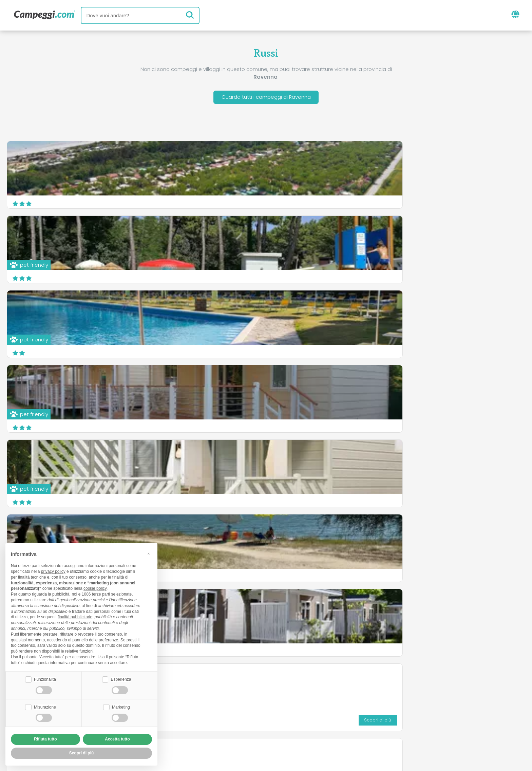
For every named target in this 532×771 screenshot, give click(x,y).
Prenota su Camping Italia (325, 715)
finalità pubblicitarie (75, 616)
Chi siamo (184, 715)
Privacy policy (235, 726)
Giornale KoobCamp (278, 687)
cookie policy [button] (95, 588)
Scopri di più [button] (82, 753)
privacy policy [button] (53, 571)
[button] (149, 553)
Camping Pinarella (390, 383)
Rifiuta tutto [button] (45, 739)
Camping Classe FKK (216, 304)
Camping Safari (386, 308)
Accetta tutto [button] (117, 739)
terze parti (101, 594)
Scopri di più (324, 348)
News (231, 687)
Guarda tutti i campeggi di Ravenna (266, 98)
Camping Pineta (387, 284)
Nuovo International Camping (229, 383)
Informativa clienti (291, 726)
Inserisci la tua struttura (242, 715)
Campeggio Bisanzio (40, 383)
